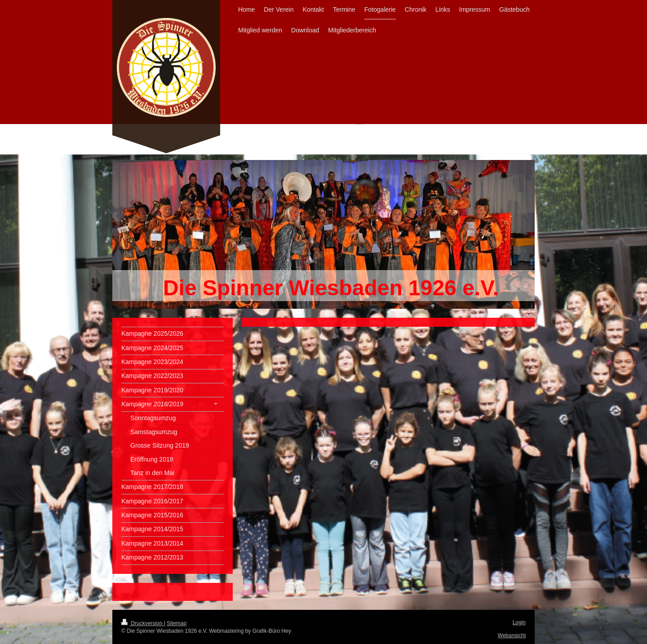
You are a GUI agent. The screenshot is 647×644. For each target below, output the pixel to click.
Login (519, 622)
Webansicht (512, 635)
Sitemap (177, 623)
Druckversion (143, 623)
